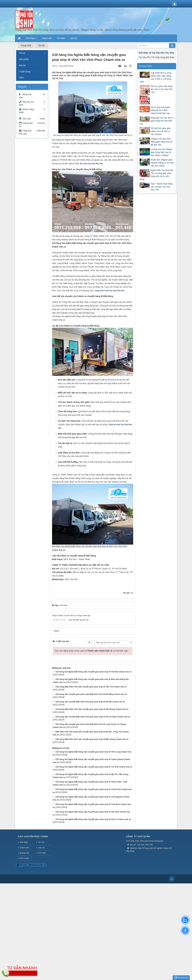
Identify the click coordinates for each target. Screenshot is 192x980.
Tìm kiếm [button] (61, 38)
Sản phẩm (24, 59)
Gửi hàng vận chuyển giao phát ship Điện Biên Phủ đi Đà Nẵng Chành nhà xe (91, 694)
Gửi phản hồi (181, 978)
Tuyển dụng (25, 72)
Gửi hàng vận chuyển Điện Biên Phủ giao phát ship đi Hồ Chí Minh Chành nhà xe (93, 717)
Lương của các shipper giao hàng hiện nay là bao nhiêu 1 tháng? (162, 152)
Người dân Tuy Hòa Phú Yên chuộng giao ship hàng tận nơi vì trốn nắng (156, 175)
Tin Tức (41, 842)
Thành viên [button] (47, 38)
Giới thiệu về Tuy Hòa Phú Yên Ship (156, 53)
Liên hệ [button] (73, 38)
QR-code (22, 865)
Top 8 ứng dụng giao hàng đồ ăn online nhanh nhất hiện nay (160, 110)
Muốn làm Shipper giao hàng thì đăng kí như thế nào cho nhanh (162, 163)
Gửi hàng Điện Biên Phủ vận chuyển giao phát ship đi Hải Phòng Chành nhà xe (92, 709)
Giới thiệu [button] (31, 39)
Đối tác (22, 65)
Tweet (56, 631)
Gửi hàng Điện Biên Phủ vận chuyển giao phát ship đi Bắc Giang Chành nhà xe (92, 739)
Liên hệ (41, 848)
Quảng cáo (24, 853)
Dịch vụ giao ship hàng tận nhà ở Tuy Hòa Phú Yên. (162, 89)
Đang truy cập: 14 (37, 865)
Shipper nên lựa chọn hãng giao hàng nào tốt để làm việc (161, 142)
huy (132, 593)
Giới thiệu (24, 842)
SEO (21, 78)
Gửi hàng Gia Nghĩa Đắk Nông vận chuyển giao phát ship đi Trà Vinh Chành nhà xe (94, 767)
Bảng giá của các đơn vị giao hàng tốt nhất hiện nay (157, 121)
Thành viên (24, 848)
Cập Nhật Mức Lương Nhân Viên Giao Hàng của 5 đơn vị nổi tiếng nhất (155, 77)
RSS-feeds (24, 858)
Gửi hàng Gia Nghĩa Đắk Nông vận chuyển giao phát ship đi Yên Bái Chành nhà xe (93, 672)
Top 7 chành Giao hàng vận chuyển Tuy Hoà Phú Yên (162, 187)
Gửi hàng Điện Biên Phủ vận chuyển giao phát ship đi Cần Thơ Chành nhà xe (91, 687)
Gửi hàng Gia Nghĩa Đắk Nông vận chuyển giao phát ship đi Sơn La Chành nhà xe (93, 819)
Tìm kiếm (42, 853)
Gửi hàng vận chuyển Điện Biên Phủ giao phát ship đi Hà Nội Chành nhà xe (90, 702)
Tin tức (22, 53)
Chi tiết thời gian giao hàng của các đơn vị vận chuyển (161, 131)
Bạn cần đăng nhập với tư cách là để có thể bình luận (92, 651)
